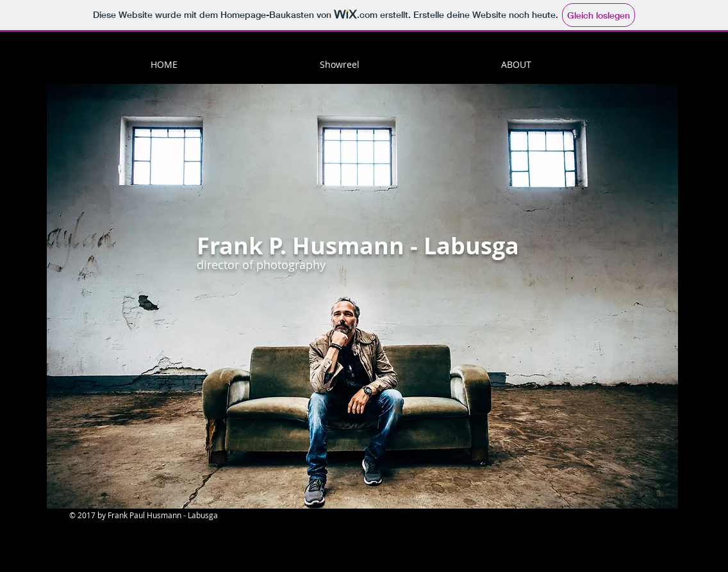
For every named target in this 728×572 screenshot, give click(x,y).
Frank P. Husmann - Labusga (358, 246)
